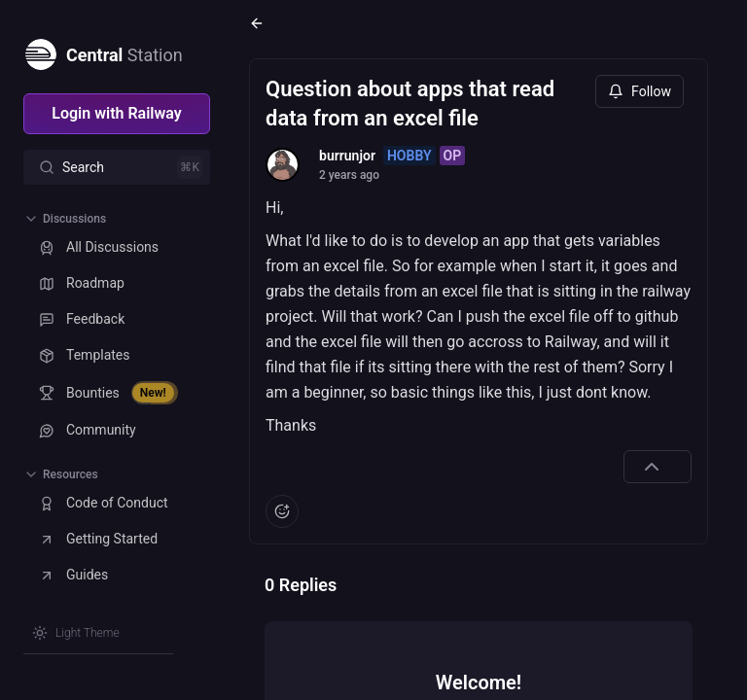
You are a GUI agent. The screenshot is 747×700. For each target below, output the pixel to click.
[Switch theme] (76, 633)
